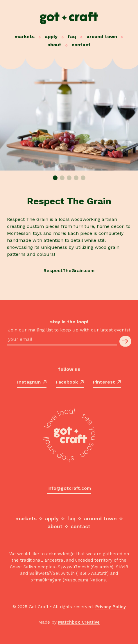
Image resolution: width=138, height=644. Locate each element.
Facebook (70, 382)
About (54, 45)
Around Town (102, 37)
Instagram (32, 382)
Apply (51, 37)
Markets (25, 37)
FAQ (72, 37)
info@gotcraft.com (69, 488)
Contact (81, 45)
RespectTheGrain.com (69, 270)
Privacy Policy (111, 607)
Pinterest (107, 382)
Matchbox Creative (79, 622)
